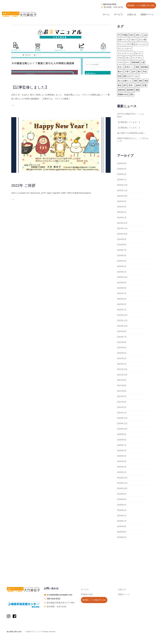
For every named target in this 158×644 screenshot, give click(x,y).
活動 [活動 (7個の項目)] (135, 81)
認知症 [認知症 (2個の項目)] (138, 85)
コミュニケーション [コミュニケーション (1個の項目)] (126, 53)
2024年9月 (122, 239)
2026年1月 (122, 180)
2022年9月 (122, 331)
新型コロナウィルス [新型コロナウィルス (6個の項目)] (131, 76)
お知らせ (132, 14)
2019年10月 (122, 488)
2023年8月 (122, 288)
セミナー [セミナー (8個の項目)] (139, 53)
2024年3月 (122, 261)
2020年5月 (122, 456)
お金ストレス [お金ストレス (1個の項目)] (123, 40)
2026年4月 (122, 163)
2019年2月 (122, 516)
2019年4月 (122, 510)
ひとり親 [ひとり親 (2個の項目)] (142, 40)
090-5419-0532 (109, 4)
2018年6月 (122, 537)
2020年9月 (122, 434)
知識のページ (147, 14)
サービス (118, 14)
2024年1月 (122, 272)
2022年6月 (122, 342)
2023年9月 (122, 283)
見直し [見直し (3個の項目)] (131, 85)
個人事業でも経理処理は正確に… (132, 133)
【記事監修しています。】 (129, 122)
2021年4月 (122, 402)
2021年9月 (122, 380)
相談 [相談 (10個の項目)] (146, 81)
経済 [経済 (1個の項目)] (125, 85)
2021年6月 (122, 391)
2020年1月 (122, 472)
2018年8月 (122, 532)
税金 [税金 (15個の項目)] (119, 85)
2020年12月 (122, 418)
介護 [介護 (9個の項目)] (143, 62)
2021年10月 (122, 375)
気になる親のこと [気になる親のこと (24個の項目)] (125, 81)
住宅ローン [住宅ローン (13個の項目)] (129, 67)
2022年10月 (122, 326)
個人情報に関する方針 (14, 632)
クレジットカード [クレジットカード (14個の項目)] (125, 49)
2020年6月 (122, 451)
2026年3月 (122, 169)
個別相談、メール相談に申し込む (141, 5)
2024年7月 (122, 250)
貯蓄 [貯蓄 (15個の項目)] (145, 85)
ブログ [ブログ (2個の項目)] (120, 58)
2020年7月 (122, 445)
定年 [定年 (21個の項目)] (134, 72)
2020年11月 (122, 423)
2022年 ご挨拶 (23, 185)
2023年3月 (122, 304)
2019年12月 (122, 478)
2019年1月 (122, 521)
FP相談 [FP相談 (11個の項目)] (125, 35)
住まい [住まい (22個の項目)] (120, 67)
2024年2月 (122, 266)
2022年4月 (122, 353)
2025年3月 (122, 207)
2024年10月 (122, 234)
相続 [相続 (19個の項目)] (141, 81)
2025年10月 (122, 196)
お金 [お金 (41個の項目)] (145, 35)
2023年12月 (122, 277)
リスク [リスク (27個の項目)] (120, 62)
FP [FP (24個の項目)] (119, 35)
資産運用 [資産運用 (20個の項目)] (130, 90)
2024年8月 (122, 245)
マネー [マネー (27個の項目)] (128, 58)
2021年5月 (122, 396)
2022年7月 (122, 337)
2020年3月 (122, 467)
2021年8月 (122, 386)
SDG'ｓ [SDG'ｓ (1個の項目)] (139, 35)
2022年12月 (122, 315)
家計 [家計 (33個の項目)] (139, 72)
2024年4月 (122, 256)
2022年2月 (122, 358)
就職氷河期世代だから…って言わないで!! (133, 140)
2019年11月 (122, 483)
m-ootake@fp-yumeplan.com (59, 595)
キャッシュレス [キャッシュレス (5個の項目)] (141, 44)
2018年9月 (122, 526)
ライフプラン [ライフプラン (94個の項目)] (137, 58)
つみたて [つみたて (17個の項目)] (134, 40)
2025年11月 (122, 191)
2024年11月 (122, 228)
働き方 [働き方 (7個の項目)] (120, 72)
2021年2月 (122, 407)
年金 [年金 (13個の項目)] (145, 72)
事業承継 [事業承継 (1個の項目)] (136, 62)
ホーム (106, 14)
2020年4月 (122, 461)
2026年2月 (122, 174)
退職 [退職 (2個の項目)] (137, 90)
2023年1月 (122, 310)
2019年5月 (122, 505)
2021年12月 (122, 369)
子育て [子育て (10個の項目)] (128, 72)
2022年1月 (122, 364)
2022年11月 (122, 321)
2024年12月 (122, 223)
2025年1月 (122, 218)
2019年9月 (122, 494)
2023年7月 (122, 293)
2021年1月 (122, 413)
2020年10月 (122, 429)
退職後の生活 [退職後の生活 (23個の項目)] (123, 94)
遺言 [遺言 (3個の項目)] (132, 94)
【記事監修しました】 (30, 87)
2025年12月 (122, 185)
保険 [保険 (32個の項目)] (137, 67)
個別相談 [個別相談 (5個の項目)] (145, 67)
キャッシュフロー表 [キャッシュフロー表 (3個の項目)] (126, 44)
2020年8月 (122, 440)
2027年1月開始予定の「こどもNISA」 (131, 115)
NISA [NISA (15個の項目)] (132, 35)
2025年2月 (122, 212)
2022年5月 (122, 348)
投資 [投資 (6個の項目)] (119, 76)
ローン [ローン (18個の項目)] (128, 62)
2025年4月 (122, 201)
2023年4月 (122, 299)
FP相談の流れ (87, 594)
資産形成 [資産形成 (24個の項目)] (121, 90)
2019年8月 (122, 499)
